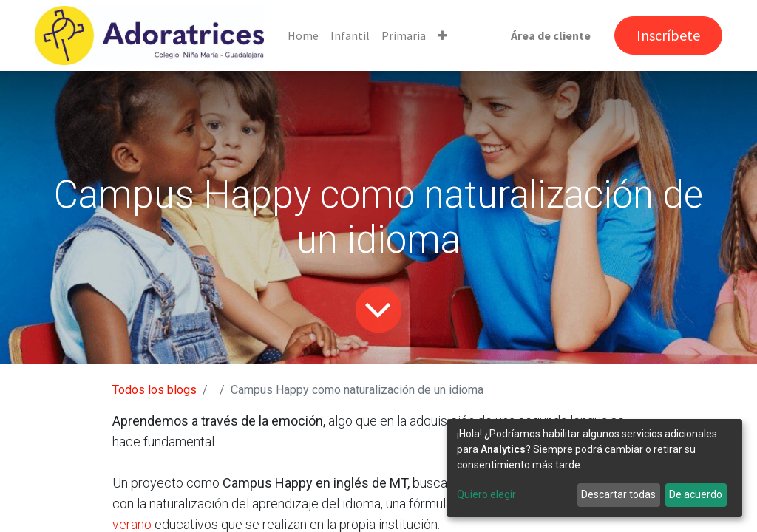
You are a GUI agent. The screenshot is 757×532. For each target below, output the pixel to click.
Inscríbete (668, 35)
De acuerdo (696, 494)
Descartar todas (618, 494)
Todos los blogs (155, 390)
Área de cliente (551, 35)
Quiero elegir (486, 494)
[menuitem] (303, 35)
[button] (442, 35)
